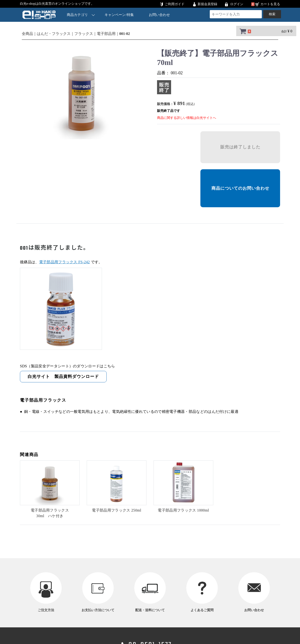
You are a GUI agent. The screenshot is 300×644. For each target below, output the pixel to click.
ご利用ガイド (175, 4)
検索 (272, 14)
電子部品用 (106, 34)
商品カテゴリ (81, 15)
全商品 (27, 34)
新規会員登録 (207, 4)
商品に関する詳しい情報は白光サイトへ (187, 118)
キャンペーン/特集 (119, 15)
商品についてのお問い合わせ (240, 188)
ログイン (237, 4)
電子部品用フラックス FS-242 (65, 262)
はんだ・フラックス (54, 34)
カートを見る (270, 4)
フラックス (84, 34)
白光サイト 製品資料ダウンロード (63, 377)
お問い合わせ (159, 15)
